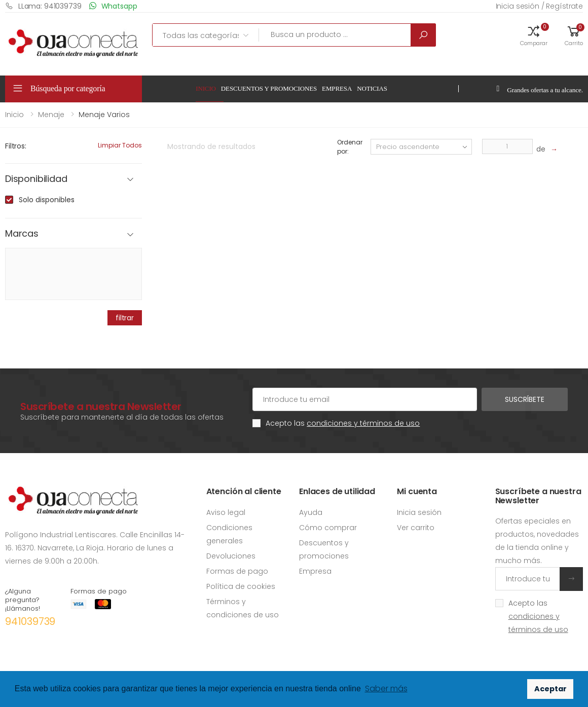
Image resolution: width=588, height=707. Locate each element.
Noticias (372, 88)
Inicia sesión (419, 512)
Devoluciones (231, 556)
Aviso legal (226, 512)
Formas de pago (237, 571)
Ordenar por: (350, 147)
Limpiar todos (120, 145)
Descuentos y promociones (269, 88)
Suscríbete (525, 399)
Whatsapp (113, 6)
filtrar (125, 318)
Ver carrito (416, 528)
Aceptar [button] (550, 689)
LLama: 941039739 (43, 6)
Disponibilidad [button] (36, 179)
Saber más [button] (386, 689)
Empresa (337, 88)
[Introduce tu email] (528, 579)
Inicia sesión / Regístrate (539, 6)
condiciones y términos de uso (363, 423)
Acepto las (343, 423)
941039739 (30, 621)
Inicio (206, 88)
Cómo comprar (328, 528)
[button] (534, 35)
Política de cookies (241, 586)
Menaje (51, 115)
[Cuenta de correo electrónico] (365, 399)
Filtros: (16, 146)
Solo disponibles (47, 200)
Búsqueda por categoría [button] (68, 88)
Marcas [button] (22, 234)
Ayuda (311, 512)
